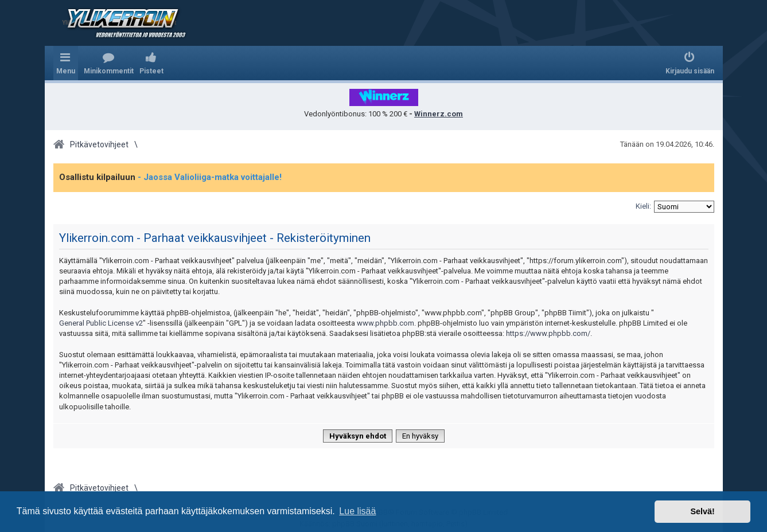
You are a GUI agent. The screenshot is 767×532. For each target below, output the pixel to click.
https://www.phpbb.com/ (548, 333)
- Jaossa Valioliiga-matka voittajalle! (210, 177)
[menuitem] (109, 63)
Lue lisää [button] (357, 511)
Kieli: (643, 206)
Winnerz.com (439, 114)
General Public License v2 (101, 323)
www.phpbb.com (386, 323)
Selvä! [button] (702, 511)
